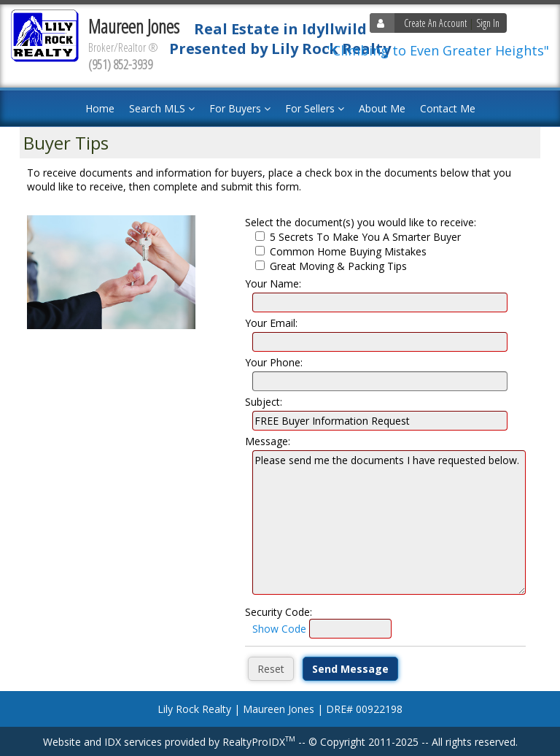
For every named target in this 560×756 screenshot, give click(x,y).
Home (100, 108)
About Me (382, 108)
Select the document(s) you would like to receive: (361, 222)
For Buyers (240, 108)
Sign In (488, 23)
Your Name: (273, 283)
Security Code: (279, 612)
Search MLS (162, 108)
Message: (268, 441)
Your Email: (271, 323)
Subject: (264, 402)
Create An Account (435, 23)
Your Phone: (274, 362)
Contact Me (448, 108)
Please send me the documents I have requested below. (389, 522)
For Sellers (315, 108)
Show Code (279, 629)
